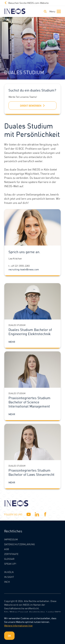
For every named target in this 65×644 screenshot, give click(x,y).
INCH (7, 582)
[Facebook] (45, 514)
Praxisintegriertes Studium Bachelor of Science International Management (29, 402)
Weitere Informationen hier (18, 625)
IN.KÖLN (9, 572)
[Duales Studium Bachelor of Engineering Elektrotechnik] (32, 301)
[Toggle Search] (45, 11)
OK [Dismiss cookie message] (9, 636)
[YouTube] (29, 514)
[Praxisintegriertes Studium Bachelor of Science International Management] (32, 370)
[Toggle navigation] (54, 11)
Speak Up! (10, 564)
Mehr (12, 342)
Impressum (11, 539)
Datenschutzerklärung (19, 544)
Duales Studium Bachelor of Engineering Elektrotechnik (30, 332)
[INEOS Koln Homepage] (15, 11)
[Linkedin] (37, 514)
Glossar (9, 559)
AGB (6, 549)
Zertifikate (11, 554)
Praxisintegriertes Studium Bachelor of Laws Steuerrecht (31, 472)
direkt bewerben (32, 106)
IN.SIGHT (9, 577)
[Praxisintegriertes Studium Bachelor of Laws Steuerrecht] (32, 442)
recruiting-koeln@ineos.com (24, 269)
